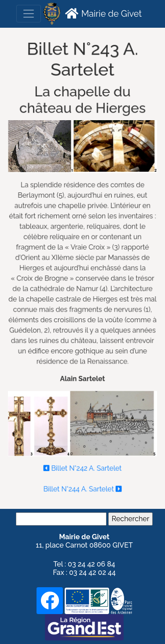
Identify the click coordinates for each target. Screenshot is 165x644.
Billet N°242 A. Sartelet (83, 466)
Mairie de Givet (102, 13)
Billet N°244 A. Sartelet (82, 486)
